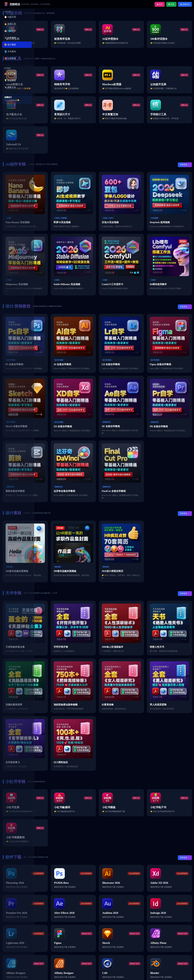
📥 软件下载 (10, 73)
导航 (171, 4)
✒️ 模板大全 (10, 87)
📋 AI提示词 (10, 17)
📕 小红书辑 (10, 58)
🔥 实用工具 (10, 24)
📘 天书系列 (10, 52)
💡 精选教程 (10, 80)
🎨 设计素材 (10, 45)
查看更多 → (183, 169)
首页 (160, 4)
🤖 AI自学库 (10, 31)
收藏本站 (185, 4)
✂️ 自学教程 (10, 38)
